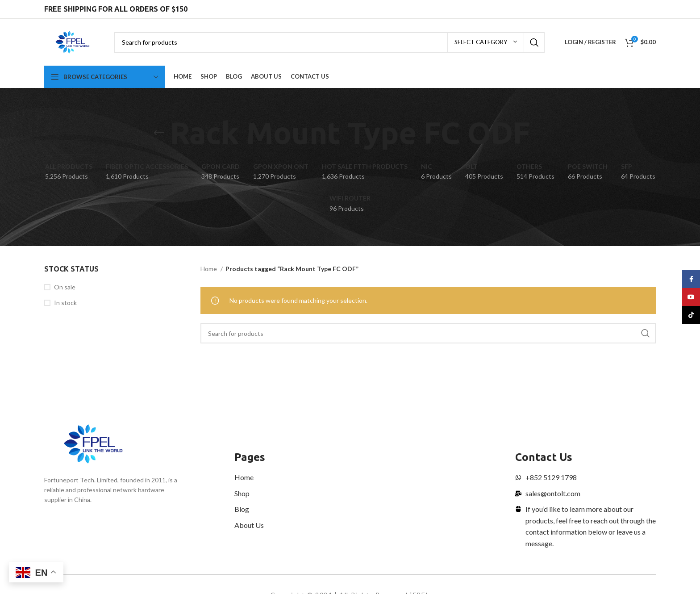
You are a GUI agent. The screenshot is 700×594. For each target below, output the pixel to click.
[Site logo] (73, 41)
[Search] (329, 42)
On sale (65, 287)
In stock (65, 303)
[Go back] (159, 133)
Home (209, 269)
